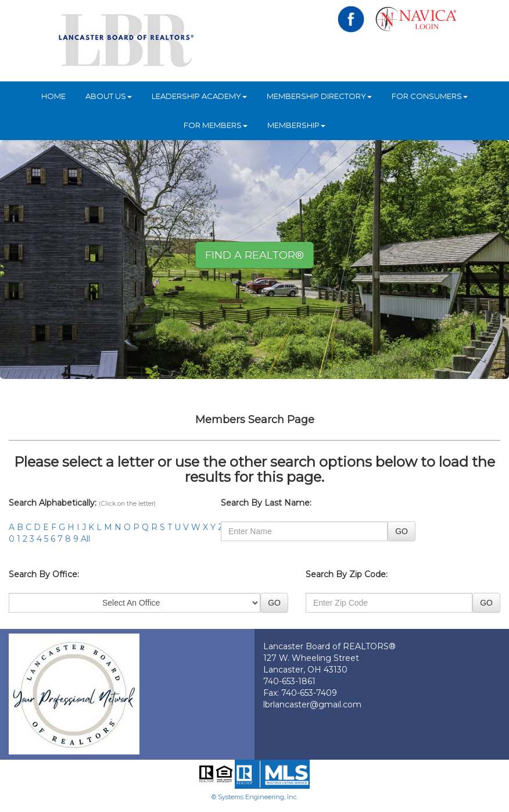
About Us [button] (109, 96)
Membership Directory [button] (319, 96)
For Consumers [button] (430, 96)
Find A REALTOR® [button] (254, 255)
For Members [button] (216, 125)
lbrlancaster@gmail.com (312, 704)
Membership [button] (296, 125)
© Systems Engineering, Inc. (255, 797)
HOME (53, 96)
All (85, 539)
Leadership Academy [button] (199, 96)
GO (402, 531)
